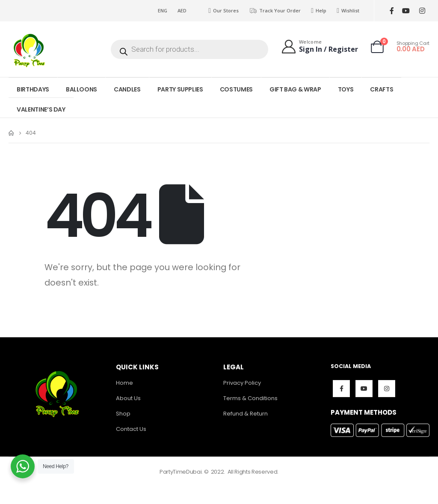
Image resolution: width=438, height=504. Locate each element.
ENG (163, 10)
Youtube (364, 389)
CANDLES (127, 89)
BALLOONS (81, 89)
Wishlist (348, 11)
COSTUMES (236, 89)
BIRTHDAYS (33, 89)
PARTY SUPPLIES (180, 89)
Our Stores (223, 11)
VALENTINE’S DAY (41, 109)
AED (182, 10)
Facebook (341, 389)
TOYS (346, 89)
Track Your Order (275, 11)
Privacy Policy (242, 383)
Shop (123, 414)
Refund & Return (246, 414)
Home (124, 383)
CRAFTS (382, 89)
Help (319, 11)
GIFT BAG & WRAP (295, 89)
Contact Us (131, 429)
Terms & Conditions (250, 398)
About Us (128, 398)
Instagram (387, 389)
